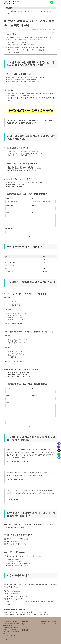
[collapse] (53, 34)
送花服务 (8, 14)
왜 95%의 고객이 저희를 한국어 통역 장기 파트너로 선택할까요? (25, 40)
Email (34, 198)
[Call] (59, 454)
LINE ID (8, 212)
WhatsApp (9, 229)
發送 (30, 236)
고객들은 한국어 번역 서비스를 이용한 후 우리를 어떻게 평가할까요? (27, 47)
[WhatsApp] (52, 2)
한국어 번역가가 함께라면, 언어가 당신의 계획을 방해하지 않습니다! (26, 50)
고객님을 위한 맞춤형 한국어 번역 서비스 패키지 (21, 45)
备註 (33, 212)
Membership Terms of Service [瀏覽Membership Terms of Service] (46, 623)
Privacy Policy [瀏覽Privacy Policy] (55, 623)
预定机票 (13, 11)
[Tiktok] (59, 451)
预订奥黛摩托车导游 (46, 11)
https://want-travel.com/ (20, 599)
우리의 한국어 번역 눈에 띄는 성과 (17, 42)
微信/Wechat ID (10, 205)
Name (8, 198)
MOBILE (34, 205)
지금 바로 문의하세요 (13, 53)
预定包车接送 (28, 11)
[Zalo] (59, 458)
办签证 (7, 11)
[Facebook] (59, 447)
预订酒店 (20, 11)
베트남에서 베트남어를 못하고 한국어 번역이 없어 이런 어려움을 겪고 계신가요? (30, 37)
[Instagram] (59, 443)
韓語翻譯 (36, 11)
